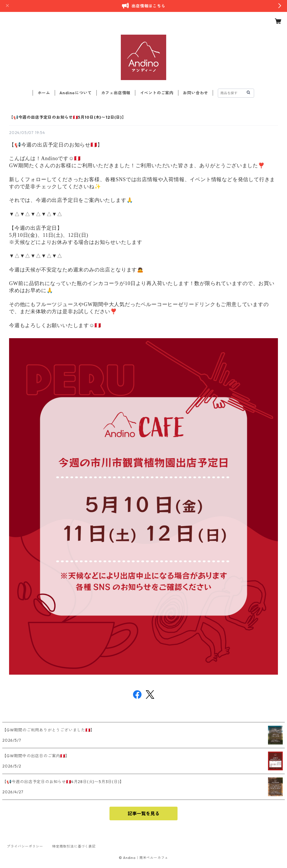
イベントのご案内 (157, 93)
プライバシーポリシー (25, 846)
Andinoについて (76, 93)
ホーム (44, 93)
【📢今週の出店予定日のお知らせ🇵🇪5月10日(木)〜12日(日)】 (68, 117)
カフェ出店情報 (116, 93)
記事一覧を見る (143, 813)
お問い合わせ (196, 93)
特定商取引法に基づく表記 (74, 846)
